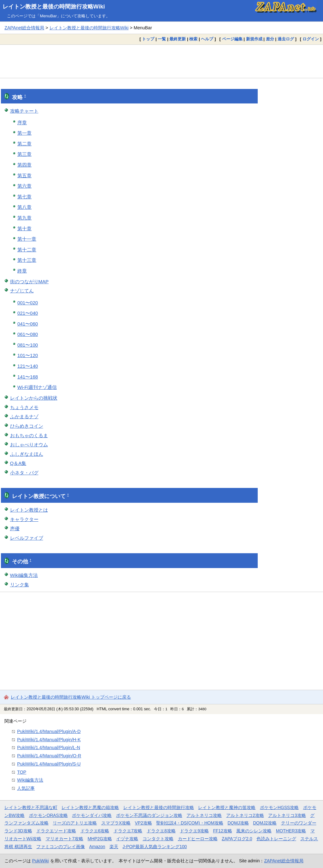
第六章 (24, 186)
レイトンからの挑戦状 (34, 398)
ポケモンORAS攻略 (48, 815)
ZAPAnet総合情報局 (24, 28)
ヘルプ (207, 39)
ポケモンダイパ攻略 (92, 815)
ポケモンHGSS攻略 (279, 807)
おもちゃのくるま (29, 435)
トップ (148, 39)
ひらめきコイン (27, 426)
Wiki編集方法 (24, 575)
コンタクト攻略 (158, 839)
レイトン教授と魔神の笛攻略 (227, 807)
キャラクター (24, 519)
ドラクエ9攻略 (194, 831)
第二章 (24, 144)
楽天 (114, 847)
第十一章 (27, 239)
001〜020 (28, 303)
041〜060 (28, 324)
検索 (193, 39)
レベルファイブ (27, 538)
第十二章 (27, 250)
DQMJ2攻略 (265, 823)
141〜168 (28, 377)
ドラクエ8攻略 (161, 831)
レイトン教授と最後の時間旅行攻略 (159, 807)
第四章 (24, 165)
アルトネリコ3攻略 (287, 815)
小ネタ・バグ (24, 473)
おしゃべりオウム (29, 445)
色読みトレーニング (276, 839)
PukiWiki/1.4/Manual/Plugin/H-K (49, 740)
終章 (22, 271)
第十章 (24, 229)
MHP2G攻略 (100, 839)
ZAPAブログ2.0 (237, 839)
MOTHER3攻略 (291, 831)
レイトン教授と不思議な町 (31, 807)
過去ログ (286, 39)
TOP (22, 772)
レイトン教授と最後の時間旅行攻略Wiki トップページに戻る (71, 697)
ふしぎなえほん (27, 454)
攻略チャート (24, 111)
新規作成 (254, 39)
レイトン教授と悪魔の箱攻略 (90, 807)
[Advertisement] (161, 61)
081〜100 (28, 345)
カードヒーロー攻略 (198, 839)
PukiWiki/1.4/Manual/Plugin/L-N (49, 748)
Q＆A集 (18, 463)
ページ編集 (232, 39)
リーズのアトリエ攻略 (75, 823)
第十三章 (27, 260)
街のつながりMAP (29, 282)
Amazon (97, 847)
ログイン (311, 39)
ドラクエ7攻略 (128, 831)
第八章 (24, 207)
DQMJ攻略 (238, 823)
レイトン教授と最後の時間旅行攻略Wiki (54, 7)
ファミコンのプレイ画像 (61, 847)
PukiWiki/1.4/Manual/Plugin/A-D (49, 731)
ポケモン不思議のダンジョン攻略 (149, 815)
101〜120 (28, 355)
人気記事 (26, 788)
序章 (22, 123)
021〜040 (28, 313)
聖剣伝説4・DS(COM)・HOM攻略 (190, 823)
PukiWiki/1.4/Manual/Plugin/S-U (49, 764)
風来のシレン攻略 (254, 831)
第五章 (24, 176)
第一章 (24, 133)
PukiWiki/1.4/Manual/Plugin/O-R (49, 756)
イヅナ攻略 (127, 839)
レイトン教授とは (29, 510)
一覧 (162, 39)
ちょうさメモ (24, 407)
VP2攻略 (144, 823)
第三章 (24, 154)
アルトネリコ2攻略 (245, 815)
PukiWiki (41, 861)
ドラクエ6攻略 (95, 831)
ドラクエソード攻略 (56, 831)
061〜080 (28, 334)
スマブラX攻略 (116, 823)
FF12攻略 (222, 831)
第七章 (24, 197)
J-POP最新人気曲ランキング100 (155, 847)
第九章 (24, 218)
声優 (15, 528)
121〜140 (28, 366)
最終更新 (178, 39)
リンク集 (20, 585)
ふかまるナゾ (24, 416)
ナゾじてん (22, 291)
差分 (270, 39)
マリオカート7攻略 (65, 839)
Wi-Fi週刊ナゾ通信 (37, 387)
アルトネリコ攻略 (204, 815)
